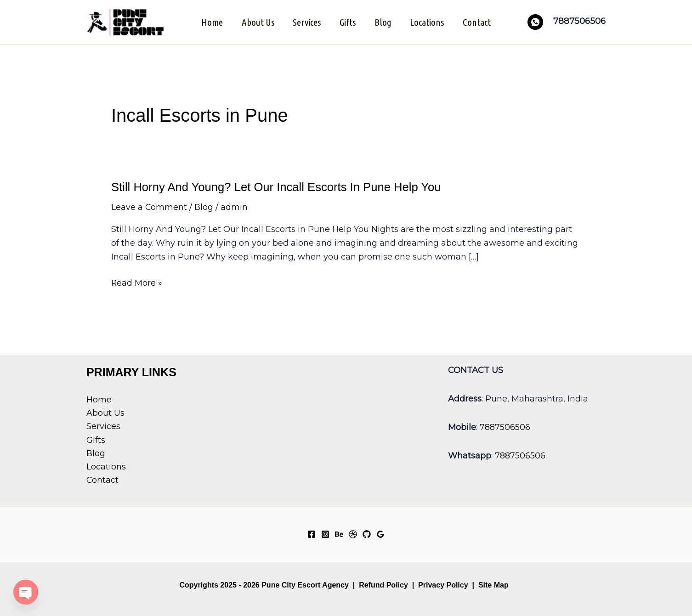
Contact (479, 22)
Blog (383, 22)
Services (306, 22)
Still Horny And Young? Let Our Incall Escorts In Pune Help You (278, 186)
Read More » (137, 283)
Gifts (348, 22)
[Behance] (339, 533)
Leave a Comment (149, 206)
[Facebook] (312, 533)
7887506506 (505, 425)
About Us (257, 22)
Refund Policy (383, 584)
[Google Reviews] (380, 533)
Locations (428, 22)
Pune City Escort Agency (305, 584)
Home (210, 22)
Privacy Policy (443, 584)
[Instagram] (325, 533)
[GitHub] (367, 533)
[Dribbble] (353, 533)
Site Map (493, 584)
